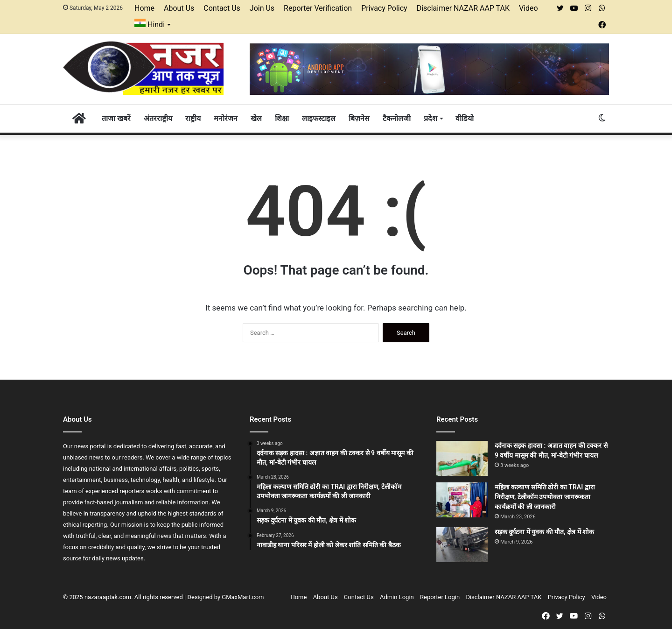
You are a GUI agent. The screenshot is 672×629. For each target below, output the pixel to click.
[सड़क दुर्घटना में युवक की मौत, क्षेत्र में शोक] (462, 545)
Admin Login (397, 597)
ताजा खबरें (116, 118)
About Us (179, 8)
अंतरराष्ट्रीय (158, 118)
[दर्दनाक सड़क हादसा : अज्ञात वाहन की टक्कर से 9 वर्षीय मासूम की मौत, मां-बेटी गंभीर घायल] (462, 458)
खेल (256, 118)
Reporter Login (440, 597)
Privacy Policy (384, 8)
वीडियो (465, 118)
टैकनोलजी (397, 118)
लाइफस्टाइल (319, 118)
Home (144, 8)
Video (528, 8)
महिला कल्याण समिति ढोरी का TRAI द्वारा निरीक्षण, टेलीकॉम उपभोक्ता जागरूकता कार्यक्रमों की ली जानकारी (545, 497)
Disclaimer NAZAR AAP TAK (463, 8)
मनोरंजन (226, 118)
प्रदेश (430, 118)
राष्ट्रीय (193, 118)
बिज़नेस (359, 118)
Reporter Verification (318, 8)
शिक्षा (282, 118)
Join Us (262, 8)
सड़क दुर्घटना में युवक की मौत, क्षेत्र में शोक (544, 532)
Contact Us (222, 8)
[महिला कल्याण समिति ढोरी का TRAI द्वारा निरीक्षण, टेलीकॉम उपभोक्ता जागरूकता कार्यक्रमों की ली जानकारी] (462, 500)
